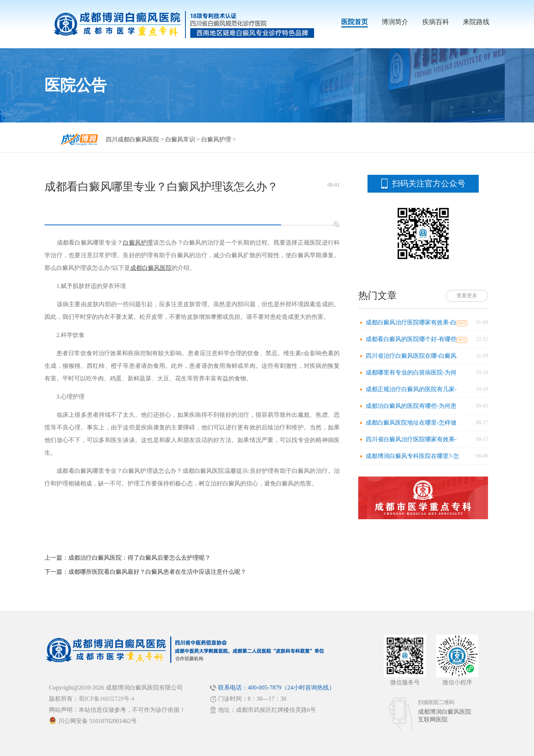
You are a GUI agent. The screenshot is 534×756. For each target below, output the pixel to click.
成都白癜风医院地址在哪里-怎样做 (411, 423)
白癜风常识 (180, 139)
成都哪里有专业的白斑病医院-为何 (411, 372)
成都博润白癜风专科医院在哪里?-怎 (412, 456)
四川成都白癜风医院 (132, 139)
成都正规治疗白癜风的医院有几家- (411, 389)
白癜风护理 (216, 139)
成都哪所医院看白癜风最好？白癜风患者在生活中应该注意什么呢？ (157, 572)
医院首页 (355, 22)
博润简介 (395, 22)
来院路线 (476, 22)
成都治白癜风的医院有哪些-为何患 (411, 406)
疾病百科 (436, 22)
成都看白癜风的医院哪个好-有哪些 (411, 339)
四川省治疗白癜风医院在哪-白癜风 (411, 356)
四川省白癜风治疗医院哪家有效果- (411, 439)
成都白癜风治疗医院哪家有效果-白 (411, 322)
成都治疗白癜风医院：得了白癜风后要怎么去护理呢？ (139, 558)
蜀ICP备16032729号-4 (106, 699)
